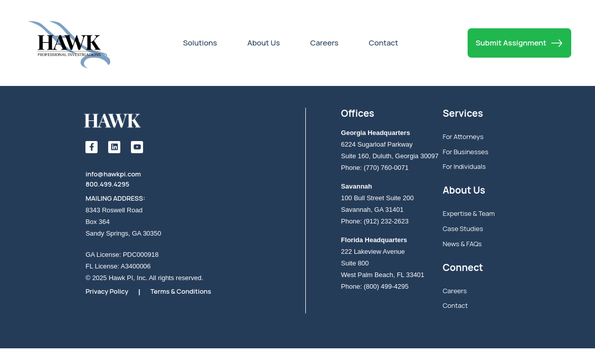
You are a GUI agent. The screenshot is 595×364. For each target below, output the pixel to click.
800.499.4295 (107, 184)
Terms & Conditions (180, 291)
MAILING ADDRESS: (115, 198)
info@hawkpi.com (113, 174)
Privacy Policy (107, 291)
